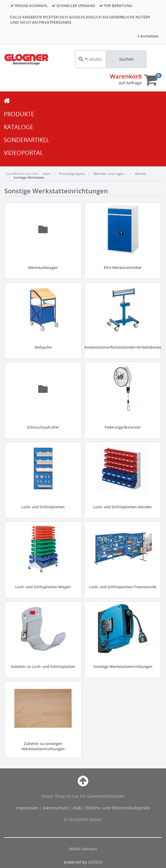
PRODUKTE (19, 114)
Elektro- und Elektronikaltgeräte (118, 808)
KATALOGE (19, 127)
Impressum (28, 808)
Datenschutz (56, 808)
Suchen (127, 59)
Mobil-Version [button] (83, 849)
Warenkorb (126, 76)
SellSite (95, 862)
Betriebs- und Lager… (110, 174)
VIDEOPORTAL (23, 153)
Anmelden (148, 36)
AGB (77, 808)
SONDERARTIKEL (26, 140)
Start (47, 174)
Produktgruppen (72, 174)
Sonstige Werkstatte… (30, 177)
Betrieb (141, 174)
